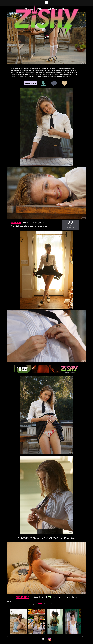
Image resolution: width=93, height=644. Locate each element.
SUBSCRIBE (16, 223)
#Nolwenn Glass (30, 83)
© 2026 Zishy (10, 637)
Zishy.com (20, 226)
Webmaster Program (81, 637)
